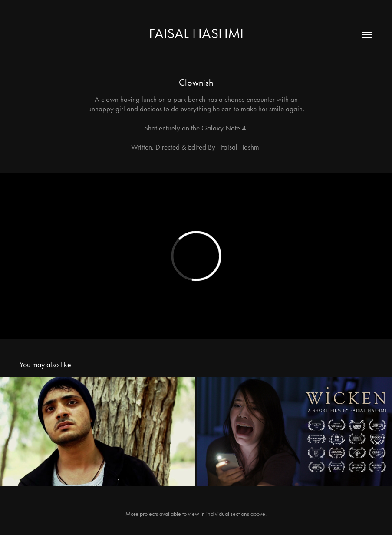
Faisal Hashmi (196, 33)
